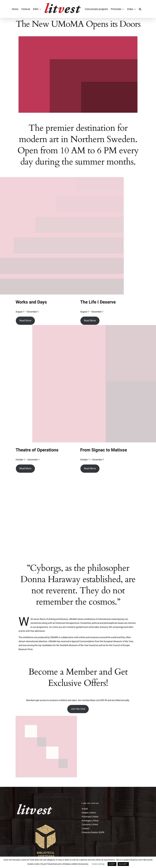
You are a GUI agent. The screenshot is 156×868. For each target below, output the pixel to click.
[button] (140, 9)
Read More (25, 321)
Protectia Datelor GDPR (93, 821)
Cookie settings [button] (98, 864)
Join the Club (78, 698)
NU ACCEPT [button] (123, 864)
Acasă (85, 798)
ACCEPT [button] (112, 864)
